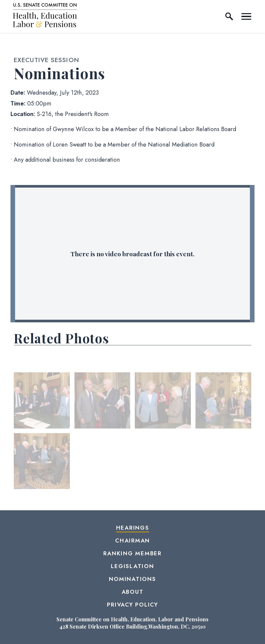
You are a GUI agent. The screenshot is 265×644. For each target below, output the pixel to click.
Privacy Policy (132, 605)
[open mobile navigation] (246, 16)
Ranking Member (132, 553)
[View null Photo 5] (42, 462)
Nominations (132, 579)
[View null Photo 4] (224, 401)
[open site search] (229, 16)
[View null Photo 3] (163, 401)
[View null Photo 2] (102, 401)
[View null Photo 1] (42, 401)
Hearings (133, 528)
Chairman (132, 540)
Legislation (132, 566)
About (133, 592)
